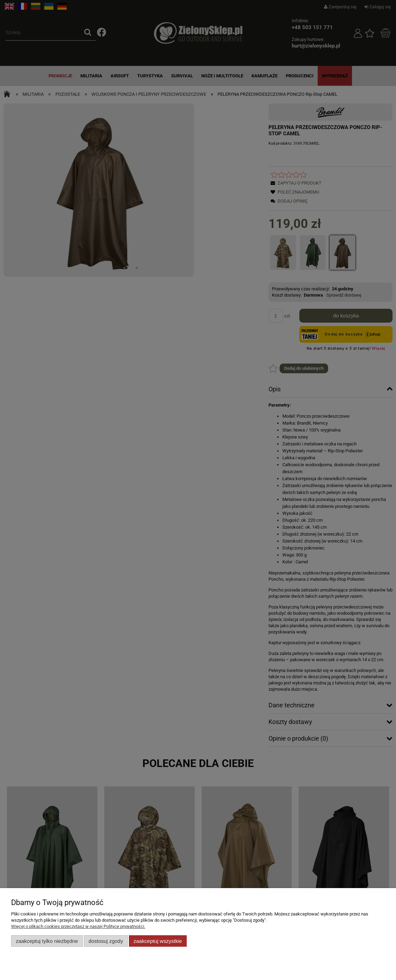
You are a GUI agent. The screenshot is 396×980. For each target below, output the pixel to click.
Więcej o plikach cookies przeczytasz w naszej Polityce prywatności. (78, 926)
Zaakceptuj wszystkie (158, 941)
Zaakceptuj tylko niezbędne (47, 941)
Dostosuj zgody (106, 941)
